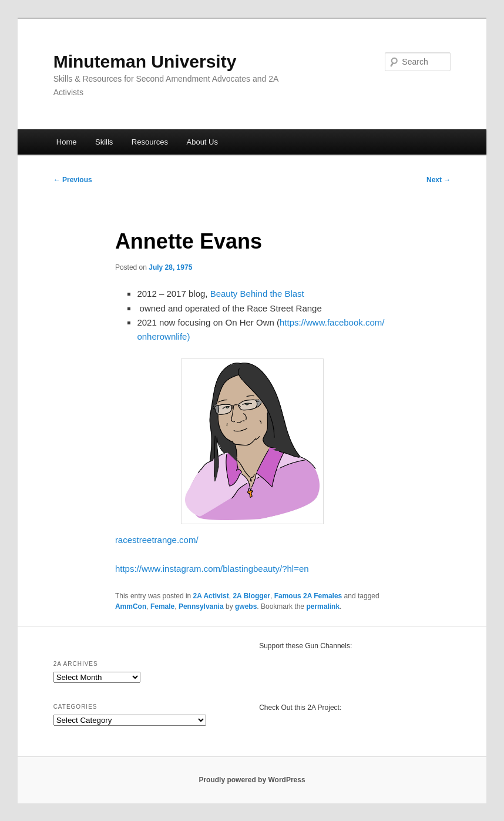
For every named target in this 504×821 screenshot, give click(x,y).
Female (162, 606)
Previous (73, 180)
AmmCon (131, 606)
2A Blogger (251, 596)
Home (67, 142)
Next (439, 180)
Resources (150, 142)
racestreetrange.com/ (157, 540)
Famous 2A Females (308, 596)
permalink (323, 606)
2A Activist (211, 596)
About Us (202, 142)
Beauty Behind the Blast (257, 294)
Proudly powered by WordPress (252, 780)
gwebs (246, 606)
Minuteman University (145, 61)
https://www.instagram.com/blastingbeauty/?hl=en (212, 569)
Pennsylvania (201, 606)
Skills (104, 142)
